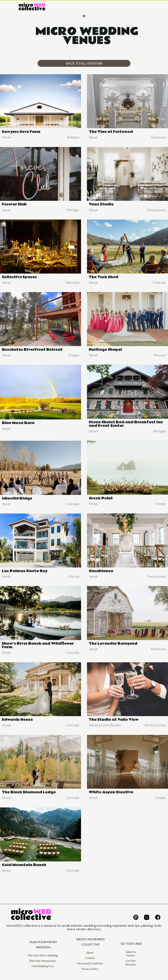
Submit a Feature (131, 953)
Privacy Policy (90, 969)
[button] (84, 16)
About (90, 952)
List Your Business (131, 962)
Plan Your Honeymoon (43, 961)
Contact (90, 958)
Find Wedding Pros (43, 966)
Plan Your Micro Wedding (43, 955)
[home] (32, 7)
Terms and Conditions (90, 963)
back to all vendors (84, 63)
